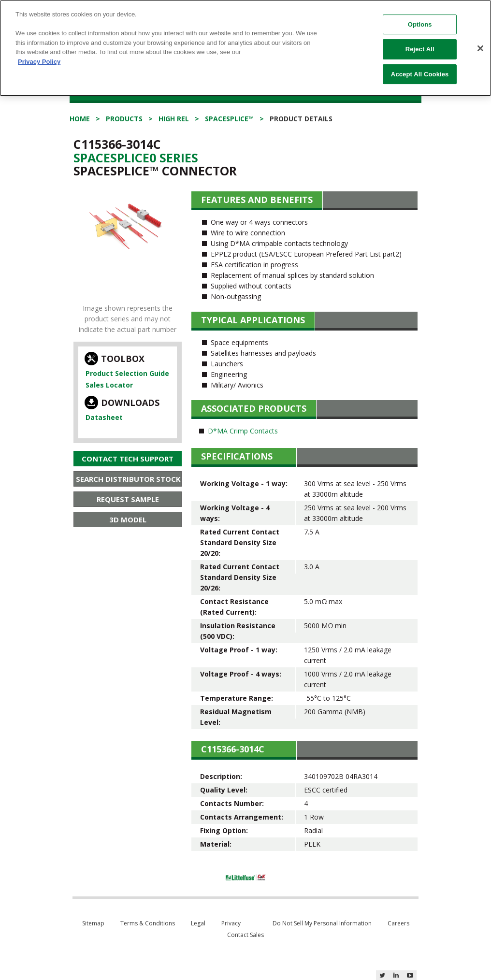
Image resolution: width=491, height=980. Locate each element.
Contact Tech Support (128, 459)
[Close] (480, 48)
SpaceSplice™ (229, 119)
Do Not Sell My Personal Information (322, 923)
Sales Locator (109, 385)
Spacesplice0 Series (136, 158)
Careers (398, 923)
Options (420, 24)
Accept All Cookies (420, 74)
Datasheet (104, 417)
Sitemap (93, 923)
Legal (198, 923)
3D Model (128, 519)
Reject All (420, 49)
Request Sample (128, 499)
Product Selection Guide (127, 373)
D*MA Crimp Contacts (243, 431)
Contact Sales (245, 935)
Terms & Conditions (148, 923)
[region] (245, 48)
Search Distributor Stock (128, 479)
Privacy (231, 923)
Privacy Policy (39, 62)
